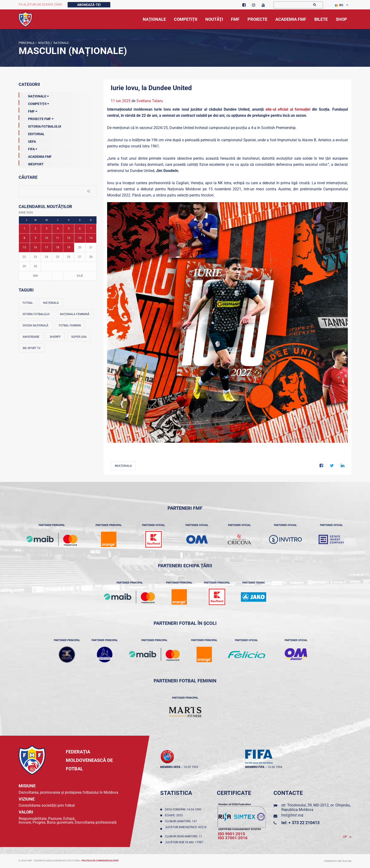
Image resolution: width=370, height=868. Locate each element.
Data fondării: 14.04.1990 (184, 810)
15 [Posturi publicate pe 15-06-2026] (24, 247)
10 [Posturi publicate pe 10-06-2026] (46, 238)
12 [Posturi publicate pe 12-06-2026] (69, 238)
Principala (27, 43)
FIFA (28, 148)
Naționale (61, 43)
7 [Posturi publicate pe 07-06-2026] (91, 229)
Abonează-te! (89, 5)
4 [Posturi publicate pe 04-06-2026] (58, 229)
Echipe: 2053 (175, 815)
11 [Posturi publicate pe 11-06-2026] (58, 238)
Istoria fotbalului (36, 314)
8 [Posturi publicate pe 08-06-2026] (24, 238)
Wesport (31, 163)
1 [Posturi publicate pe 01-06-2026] (24, 229)
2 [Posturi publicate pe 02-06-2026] (36, 229)
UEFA (27, 141)
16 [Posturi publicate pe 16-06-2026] (35, 247)
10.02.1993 (191, 767)
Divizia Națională (36, 325)
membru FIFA (255, 767)
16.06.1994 (275, 767)
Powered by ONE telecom (338, 861)
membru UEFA (170, 767)
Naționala (51, 303)
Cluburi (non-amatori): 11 (184, 836)
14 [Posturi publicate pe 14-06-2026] (91, 238)
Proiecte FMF (36, 118)
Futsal (28, 303)
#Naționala (123, 466)
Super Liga (79, 337)
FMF (28, 110)
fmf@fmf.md (292, 815)
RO (339, 5)
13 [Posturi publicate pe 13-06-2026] (80, 238)
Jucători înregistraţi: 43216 (186, 829)
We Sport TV (32, 348)
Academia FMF (35, 156)
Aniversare (31, 337)
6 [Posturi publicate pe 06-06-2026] (80, 229)
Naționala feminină (75, 314)
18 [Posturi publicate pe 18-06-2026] (58, 247)
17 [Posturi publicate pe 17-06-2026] (46, 247)
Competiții (34, 103)
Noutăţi (44, 43)
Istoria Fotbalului (40, 125)
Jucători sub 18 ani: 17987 (185, 842)
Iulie (80, 276)
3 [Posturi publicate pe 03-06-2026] (47, 229)
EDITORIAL (32, 133)
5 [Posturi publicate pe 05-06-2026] (69, 229)
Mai (36, 276)
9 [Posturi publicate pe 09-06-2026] (36, 238)
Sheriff (55, 337)
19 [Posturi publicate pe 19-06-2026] (69, 247)
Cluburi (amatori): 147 (182, 821)
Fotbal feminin (70, 325)
